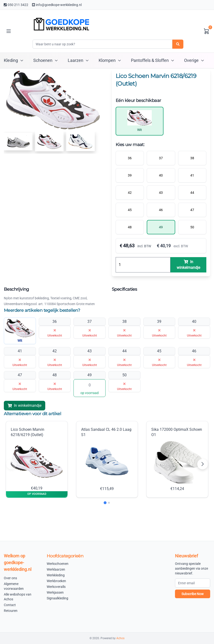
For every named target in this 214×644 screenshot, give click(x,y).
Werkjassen (55, 592)
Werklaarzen (56, 569)
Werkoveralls (56, 587)
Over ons (10, 578)
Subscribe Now (193, 594)
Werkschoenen (58, 564)
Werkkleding (56, 575)
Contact (10, 605)
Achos (120, 638)
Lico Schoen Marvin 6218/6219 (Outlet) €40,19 (37, 459)
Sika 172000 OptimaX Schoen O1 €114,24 (177, 459)
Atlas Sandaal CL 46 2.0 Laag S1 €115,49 (106, 459)
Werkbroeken (56, 581)
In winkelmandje (25, 405)
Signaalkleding (57, 598)
